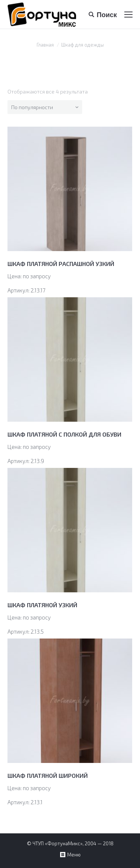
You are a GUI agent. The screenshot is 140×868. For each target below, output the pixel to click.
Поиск (107, 15)
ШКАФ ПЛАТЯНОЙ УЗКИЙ (42, 605)
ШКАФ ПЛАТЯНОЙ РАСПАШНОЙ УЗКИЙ (61, 264)
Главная (45, 45)
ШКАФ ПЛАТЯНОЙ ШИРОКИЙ (48, 775)
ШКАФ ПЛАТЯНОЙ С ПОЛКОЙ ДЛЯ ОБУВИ (64, 434)
